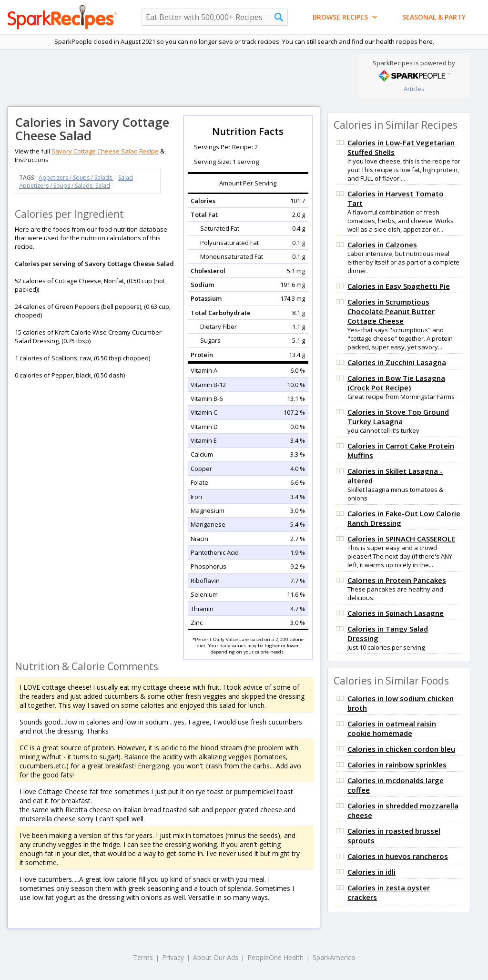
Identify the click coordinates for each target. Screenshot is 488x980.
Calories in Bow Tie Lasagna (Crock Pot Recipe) (396, 383)
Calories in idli (371, 872)
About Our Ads (216, 957)
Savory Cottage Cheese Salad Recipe (105, 151)
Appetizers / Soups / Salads (76, 178)
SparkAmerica (334, 957)
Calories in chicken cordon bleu (401, 749)
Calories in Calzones (382, 245)
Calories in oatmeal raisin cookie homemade (392, 728)
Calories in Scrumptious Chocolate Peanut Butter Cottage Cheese (391, 311)
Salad (126, 178)
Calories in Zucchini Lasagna (397, 362)
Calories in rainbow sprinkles (397, 765)
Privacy (173, 957)
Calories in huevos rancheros (398, 856)
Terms (143, 957)
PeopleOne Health (275, 957)
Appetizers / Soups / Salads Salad (65, 186)
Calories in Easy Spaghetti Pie (399, 286)
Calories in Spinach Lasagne (396, 613)
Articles (414, 89)
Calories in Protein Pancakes (397, 580)
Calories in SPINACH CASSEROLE (401, 539)
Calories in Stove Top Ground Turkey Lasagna (398, 417)
